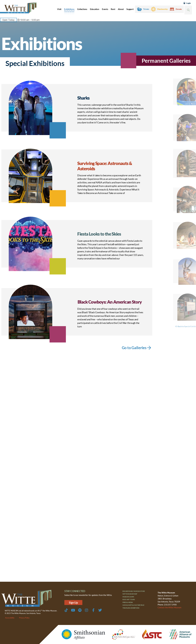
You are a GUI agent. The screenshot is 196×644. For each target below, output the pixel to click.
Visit (59, 9)
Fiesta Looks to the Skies (99, 234)
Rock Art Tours (129, 599)
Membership (162, 9)
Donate (179, 9)
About (121, 9)
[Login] (184, 3)
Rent (113, 9)
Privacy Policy (24, 618)
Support (130, 9)
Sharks (83, 98)
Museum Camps (128, 597)
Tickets (146, 9)
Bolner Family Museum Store (134, 591)
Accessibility (10, 618)
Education (95, 9)
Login (189, 3)
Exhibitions (69, 9)
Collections (82, 9)
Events (105, 9)
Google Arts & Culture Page (133, 605)
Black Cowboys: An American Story (110, 302)
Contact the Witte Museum (169, 607)
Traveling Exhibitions (131, 608)
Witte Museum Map (130, 594)
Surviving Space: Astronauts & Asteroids (105, 166)
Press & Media (128, 602)
